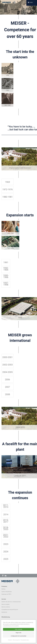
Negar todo (18, 633)
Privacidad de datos (25, 640)
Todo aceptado (18, 629)
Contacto (10, 640)
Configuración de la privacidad (18, 636)
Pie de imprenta (16, 640)
